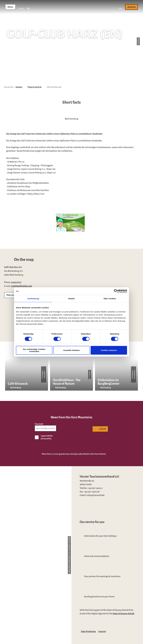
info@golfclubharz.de (22, 286)
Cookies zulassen (109, 350)
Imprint (102, 632)
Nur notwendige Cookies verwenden (34, 350)
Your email (39, 424)
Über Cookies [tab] (110, 299)
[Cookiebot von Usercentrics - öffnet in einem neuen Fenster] (116, 291)
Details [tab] (71, 299)
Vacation (19, 87)
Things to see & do (34, 87)
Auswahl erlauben (71, 350)
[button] (120, 7)
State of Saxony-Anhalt (124, 614)
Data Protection (88, 632)
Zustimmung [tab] (33, 299)
